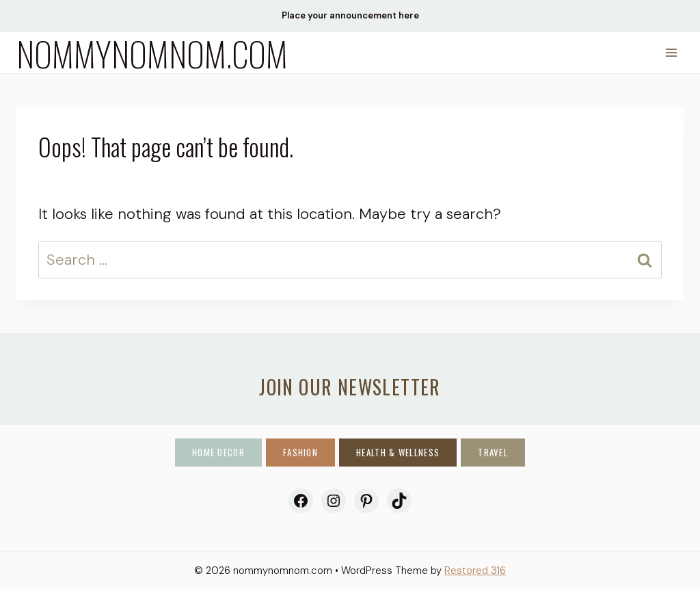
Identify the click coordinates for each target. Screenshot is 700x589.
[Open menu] (671, 52)
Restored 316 (475, 571)
